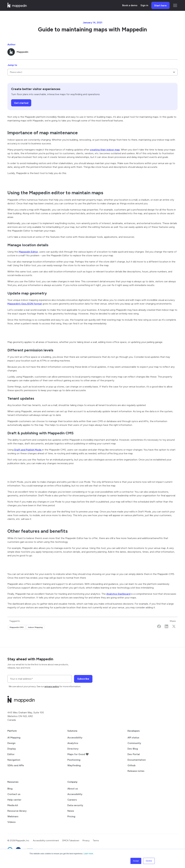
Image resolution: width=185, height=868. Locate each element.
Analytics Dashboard (118, 594)
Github (132, 765)
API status (133, 738)
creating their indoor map (105, 150)
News (71, 811)
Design (11, 743)
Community (134, 743)
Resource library (17, 811)
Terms (96, 841)
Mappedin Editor (28, 252)
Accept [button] (136, 861)
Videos (12, 822)
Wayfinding (74, 765)
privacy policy (52, 686)
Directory (73, 749)
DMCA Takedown (71, 841)
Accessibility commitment (46, 841)
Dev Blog (133, 749)
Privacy (86, 841)
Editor (11, 754)
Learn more (88, 854)
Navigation (14, 760)
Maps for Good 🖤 (78, 754)
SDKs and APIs (16, 765)
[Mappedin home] (17, 7)
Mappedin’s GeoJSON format (25, 304)
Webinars (13, 816)
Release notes (136, 771)
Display (12, 749)
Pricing (71, 816)
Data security (75, 805)
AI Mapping (14, 738)
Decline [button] (149, 861)
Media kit (13, 805)
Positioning (74, 760)
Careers (72, 800)
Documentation (137, 760)
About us (73, 789)
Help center (14, 800)
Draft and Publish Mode (28, 450)
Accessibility (75, 738)
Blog (10, 789)
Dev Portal (134, 754)
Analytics (73, 743)
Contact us (14, 794)
